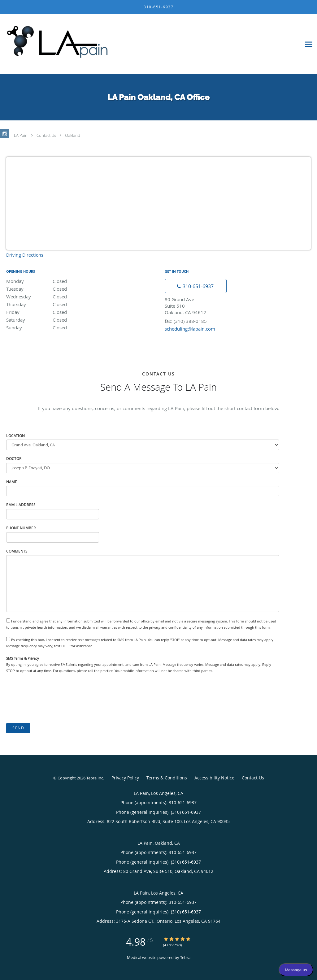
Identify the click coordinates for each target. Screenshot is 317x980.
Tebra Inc (95, 778)
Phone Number (21, 528)
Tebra (185, 957)
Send (18, 728)
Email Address (21, 505)
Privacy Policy (125, 778)
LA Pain (21, 135)
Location (15, 436)
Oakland (73, 135)
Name (12, 482)
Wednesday (60, 297)
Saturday (60, 320)
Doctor (14, 459)
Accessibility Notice (214, 778)
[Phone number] (196, 286)
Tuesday (60, 289)
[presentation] (53, 699)
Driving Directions (25, 255)
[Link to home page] (56, 44)
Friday (60, 312)
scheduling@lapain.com (190, 329)
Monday (60, 281)
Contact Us (46, 135)
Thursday (60, 304)
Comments (17, 551)
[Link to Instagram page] (5, 133)
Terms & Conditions (167, 778)
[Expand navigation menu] (309, 44)
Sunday (60, 327)
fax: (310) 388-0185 (186, 321)
